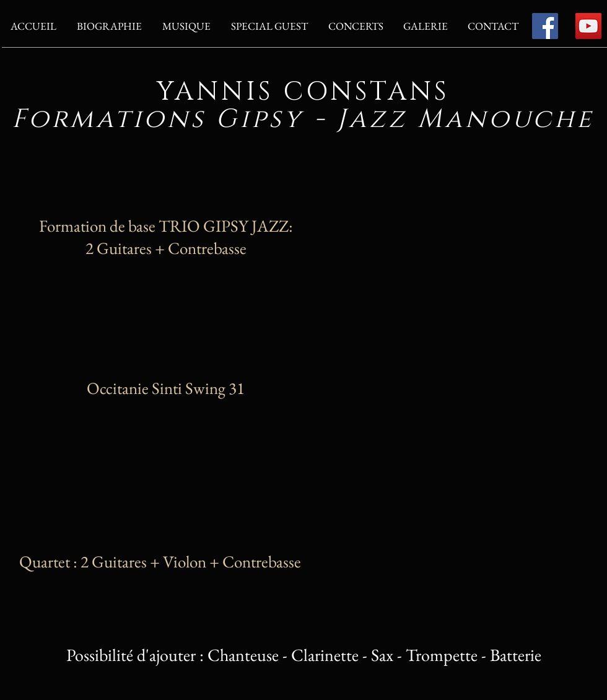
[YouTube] (588, 26)
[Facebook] (545, 26)
